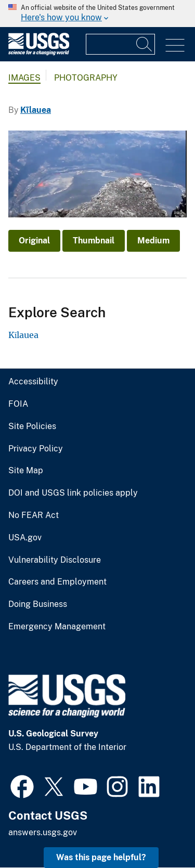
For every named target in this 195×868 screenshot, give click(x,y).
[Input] (120, 44)
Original (34, 241)
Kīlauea (36, 110)
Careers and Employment (57, 582)
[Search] (145, 44)
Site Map (26, 471)
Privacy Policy (36, 449)
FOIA (18, 404)
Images (24, 78)
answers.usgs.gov (43, 832)
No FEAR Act (34, 515)
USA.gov (25, 538)
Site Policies (32, 426)
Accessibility (33, 382)
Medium (153, 241)
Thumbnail (94, 241)
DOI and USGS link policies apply (73, 493)
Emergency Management (57, 627)
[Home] (39, 53)
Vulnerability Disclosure (55, 560)
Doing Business (38, 604)
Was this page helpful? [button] (101, 857)
